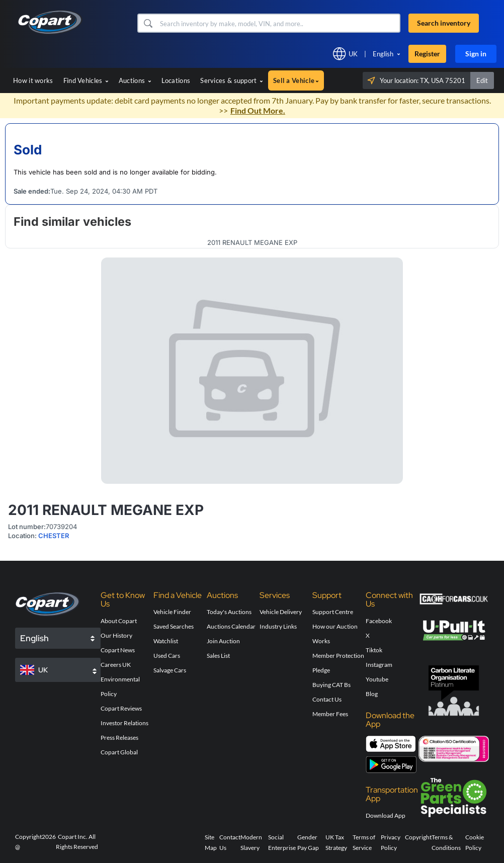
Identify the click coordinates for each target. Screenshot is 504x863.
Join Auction (223, 641)
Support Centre (333, 612)
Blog (372, 694)
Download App (386, 815)
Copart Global (119, 752)
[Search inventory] (279, 23)
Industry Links (278, 626)
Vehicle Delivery (281, 612)
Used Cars (167, 656)
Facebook (379, 621)
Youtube (377, 679)
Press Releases (119, 738)
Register (427, 54)
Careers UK (116, 665)
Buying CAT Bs (331, 685)
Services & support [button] (232, 80)
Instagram (379, 665)
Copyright (418, 837)
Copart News (118, 650)
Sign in (476, 54)
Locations (176, 80)
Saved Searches (174, 626)
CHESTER (54, 536)
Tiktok (374, 650)
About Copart (119, 621)
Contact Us (327, 699)
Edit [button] (482, 80)
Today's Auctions (229, 612)
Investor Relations (124, 723)
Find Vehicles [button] (86, 80)
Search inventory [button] (444, 23)
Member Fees (330, 714)
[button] (148, 23)
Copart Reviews (121, 708)
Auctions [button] (135, 80)
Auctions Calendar (231, 626)
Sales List (218, 656)
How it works (33, 80)
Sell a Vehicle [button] (296, 80)
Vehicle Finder (172, 612)
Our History (116, 635)
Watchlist (166, 641)
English (383, 54)
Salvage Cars (170, 670)
